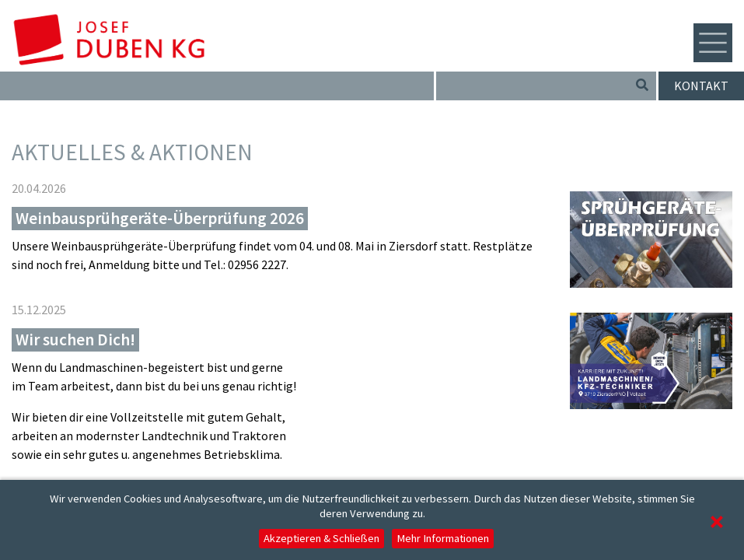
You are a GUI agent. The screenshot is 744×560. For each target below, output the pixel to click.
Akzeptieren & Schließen (321, 538)
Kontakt (701, 86)
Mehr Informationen (443, 538)
